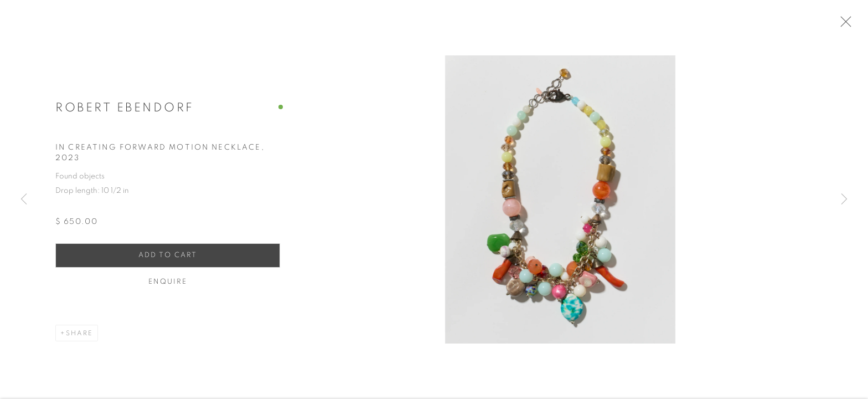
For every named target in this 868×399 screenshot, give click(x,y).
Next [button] (844, 199)
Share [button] (79, 335)
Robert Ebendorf (125, 110)
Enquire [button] (168, 284)
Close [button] (845, 25)
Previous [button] (24, 199)
